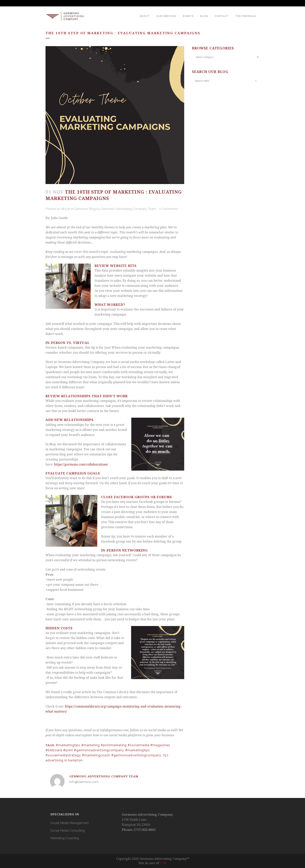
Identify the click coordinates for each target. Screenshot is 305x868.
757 (166, 755)
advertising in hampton (64, 760)
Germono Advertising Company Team (128, 209)
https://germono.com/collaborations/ (81, 464)
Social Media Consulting (68, 831)
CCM (163, 863)
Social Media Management (70, 823)
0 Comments (169, 209)
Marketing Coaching (65, 838)
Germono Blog (85, 209)
